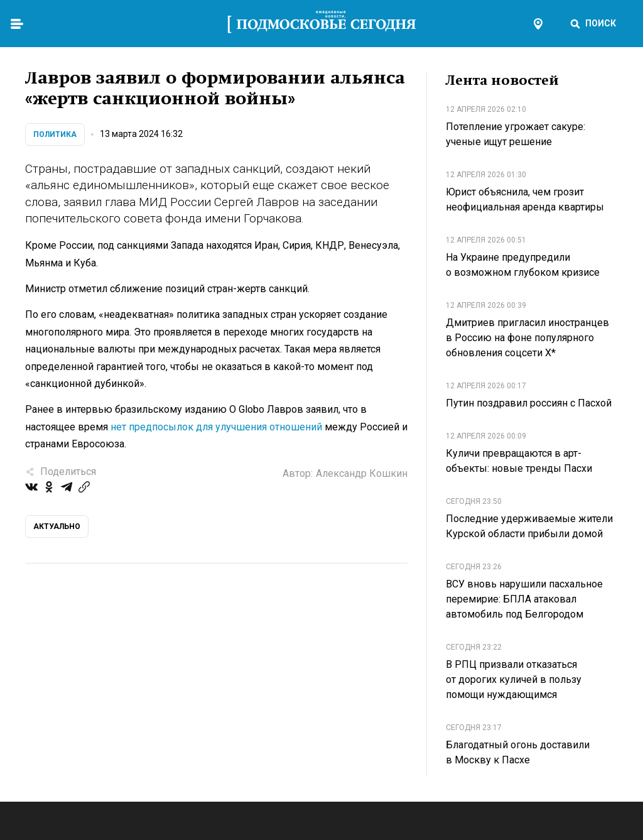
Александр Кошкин (362, 473)
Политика (55, 134)
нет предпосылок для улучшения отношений (216, 427)
